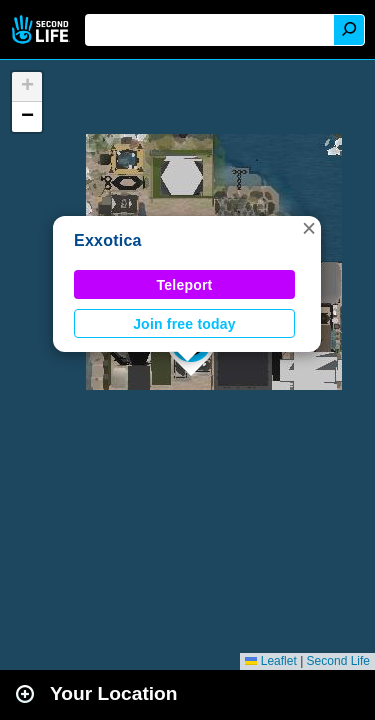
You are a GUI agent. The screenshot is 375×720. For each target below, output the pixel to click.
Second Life (42, 29)
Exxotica (108, 240)
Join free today (184, 324)
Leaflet (270, 661)
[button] (309, 228)
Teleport (185, 285)
